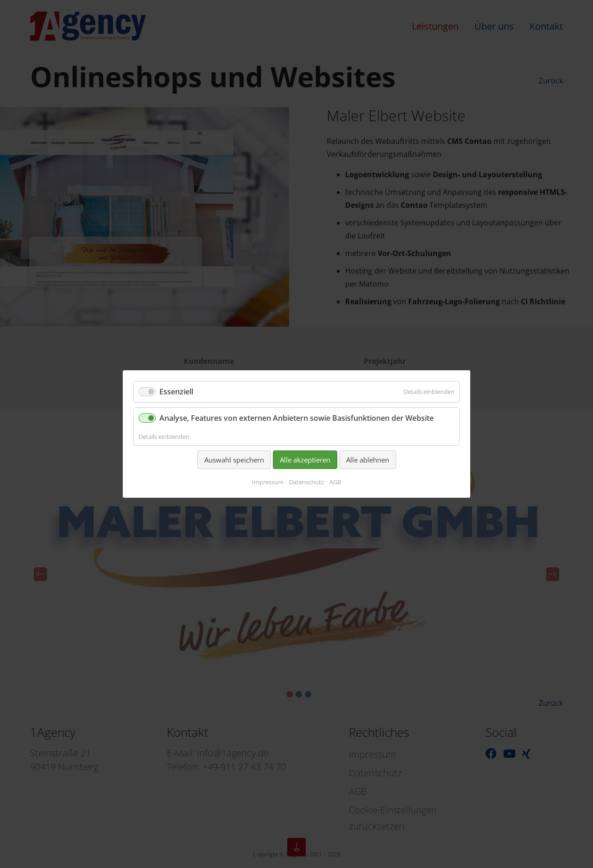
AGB (335, 482)
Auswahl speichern (234, 460)
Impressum (268, 482)
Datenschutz (306, 482)
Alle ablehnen (368, 460)
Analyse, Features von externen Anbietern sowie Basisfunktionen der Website (296, 418)
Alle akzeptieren (305, 460)
